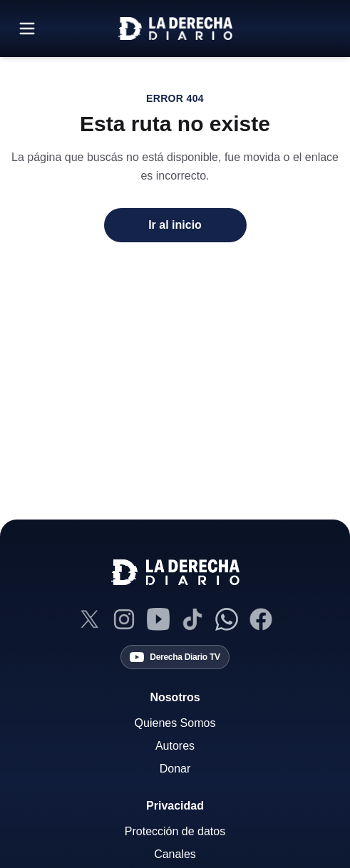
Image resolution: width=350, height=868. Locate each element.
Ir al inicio (175, 225)
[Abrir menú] (27, 29)
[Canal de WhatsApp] (227, 619)
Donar (175, 769)
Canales (175, 854)
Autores (175, 746)
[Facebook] (261, 619)
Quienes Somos (175, 723)
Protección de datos (175, 831)
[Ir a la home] (175, 29)
